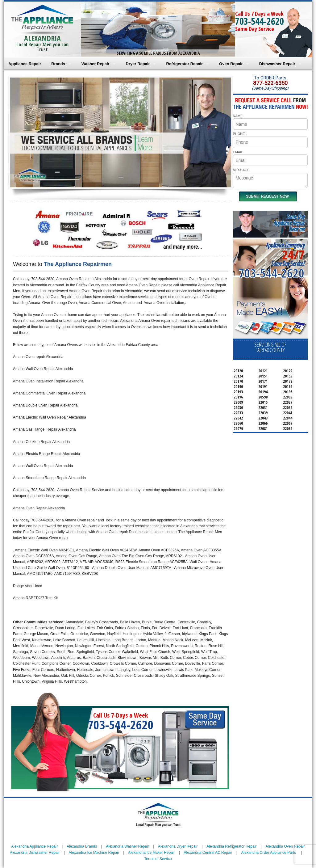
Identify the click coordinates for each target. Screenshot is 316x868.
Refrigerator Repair (185, 64)
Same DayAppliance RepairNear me (289, 223)
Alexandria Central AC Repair (208, 853)
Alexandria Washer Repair (127, 846)
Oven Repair (231, 64)
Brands (58, 64)
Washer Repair (96, 64)
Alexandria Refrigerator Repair (231, 846)
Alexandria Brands (82, 846)
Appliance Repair (25, 64)
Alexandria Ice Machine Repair (94, 853)
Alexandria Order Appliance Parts (269, 853)
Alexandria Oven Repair (285, 846)
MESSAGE (241, 170)
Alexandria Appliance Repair (34, 846)
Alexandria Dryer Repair (178, 846)
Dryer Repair (138, 64)
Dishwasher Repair (277, 64)
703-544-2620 (260, 21)
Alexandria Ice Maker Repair (151, 853)
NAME (238, 116)
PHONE (239, 134)
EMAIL (238, 152)
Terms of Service (158, 859)
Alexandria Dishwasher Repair (35, 853)
